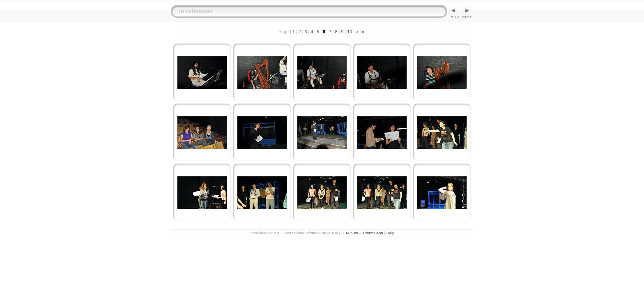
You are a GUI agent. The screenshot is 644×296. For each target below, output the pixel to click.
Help (391, 233)
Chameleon (373, 233)
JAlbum (352, 233)
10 (350, 32)
